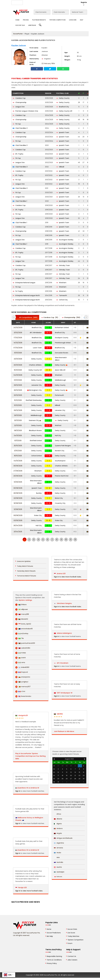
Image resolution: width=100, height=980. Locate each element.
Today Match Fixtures (25, 566)
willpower (22, 609)
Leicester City (37, 385)
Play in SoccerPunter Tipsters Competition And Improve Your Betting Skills (30, 756)
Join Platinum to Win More (64, 731)
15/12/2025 (18, 400)
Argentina (59, 843)
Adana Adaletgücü (63, 633)
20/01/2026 (18, 365)
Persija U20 (21, 888)
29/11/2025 (18, 415)
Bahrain (58, 877)
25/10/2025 (18, 446)
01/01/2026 (18, 380)
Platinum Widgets (39, 20)
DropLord (22, 672)
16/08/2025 (18, 503)
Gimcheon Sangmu (63, 603)
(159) (71, 317)
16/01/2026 (18, 370)
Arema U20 (60, 574)
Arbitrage (32, 25)
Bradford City (63, 107)
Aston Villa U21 (60, 370)
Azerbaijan (59, 872)
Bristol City (59, 498)
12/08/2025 (18, 509)
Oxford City (62, 300)
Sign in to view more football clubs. (29, 891)
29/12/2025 (18, 385)
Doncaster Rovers (62, 353)
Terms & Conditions (54, 960)
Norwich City (60, 451)
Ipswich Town (63, 132)
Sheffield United (36, 441)
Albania (58, 819)
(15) (50, 317)
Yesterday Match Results (26, 571)
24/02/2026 (18, 328)
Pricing (26, 20)
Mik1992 (58, 714)
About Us (28, 2)
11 (71, 539)
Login (75, 2)
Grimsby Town (63, 265)
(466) (27, 317)
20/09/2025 (18, 476)
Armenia (58, 848)
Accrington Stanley (65, 240)
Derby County (63, 98)
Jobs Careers (72, 960)
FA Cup (17, 124)
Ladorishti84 (23, 648)
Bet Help (50, 936)
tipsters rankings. (26, 600)
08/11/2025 (18, 430)
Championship (20, 102)
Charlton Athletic (35, 365)
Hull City (58, 436)
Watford (58, 425)
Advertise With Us (40, 2)
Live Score (71, 933)
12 (75, 539)
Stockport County (62, 338)
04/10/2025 (18, 461)
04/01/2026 (18, 375)
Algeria (58, 824)
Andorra (58, 828)
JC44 (20, 691)
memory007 (23, 687)
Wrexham (61, 283)
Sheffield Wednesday (34, 400)
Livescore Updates (24, 561)
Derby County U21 (64, 111)
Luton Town (37, 348)
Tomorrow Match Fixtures (26, 576)
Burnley (39, 493)
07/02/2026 (18, 348)
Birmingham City (35, 390)
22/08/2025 (18, 498)
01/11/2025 (18, 441)
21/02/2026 (18, 333)
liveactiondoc (23, 696)
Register (84, 4)
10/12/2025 (18, 405)
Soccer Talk (20, 25)
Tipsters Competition (57, 20)
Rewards (62, 2)
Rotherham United (62, 328)
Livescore (73, 20)
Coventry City (60, 503)
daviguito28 (21, 715)
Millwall (60, 167)
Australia (58, 862)
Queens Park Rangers (63, 446)
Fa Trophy (18, 291)
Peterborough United (63, 343)
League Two (19, 261)
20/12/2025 (18, 395)
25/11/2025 (18, 420)
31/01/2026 (18, 353)
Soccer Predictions (54, 933)
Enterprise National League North (26, 295)
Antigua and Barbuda (63, 838)
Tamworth (62, 295)
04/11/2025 (18, 436)
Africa (57, 814)
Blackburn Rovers (35, 430)
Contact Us (52, 2)
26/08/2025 (18, 493)
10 (66, 539)
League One (19, 107)
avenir (21, 658)
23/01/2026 (18, 359)
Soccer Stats (72, 929)
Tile (20, 638)
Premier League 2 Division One (25, 111)
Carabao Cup (19, 98)
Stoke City (38, 515)
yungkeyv (22, 682)
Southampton (60, 461)
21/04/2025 (18, 532)
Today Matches (73, 936)
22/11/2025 (18, 425)
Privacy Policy (52, 963)
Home (17, 20)
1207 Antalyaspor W (63, 693)
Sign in (18, 791)
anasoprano (23, 677)
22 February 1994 (48, 63)
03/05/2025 (18, 520)
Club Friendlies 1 (20, 201)
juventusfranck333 (25, 643)
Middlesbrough (60, 380)
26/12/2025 (18, 390)
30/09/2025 (18, 466)
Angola (58, 833)
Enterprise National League (24, 283)
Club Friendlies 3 (20, 128)
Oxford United (36, 456)
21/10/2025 (18, 451)
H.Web (21, 653)
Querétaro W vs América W (28, 788)
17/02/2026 (18, 338)
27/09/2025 (18, 471)
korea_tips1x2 (23, 624)
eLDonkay (22, 634)
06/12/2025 (18, 410)
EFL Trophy (18, 154)
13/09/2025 (18, 482)
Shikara (21, 605)
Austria (58, 867)
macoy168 (22, 614)
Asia (57, 857)
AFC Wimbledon (36, 333)
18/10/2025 (18, 456)
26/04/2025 (18, 525)
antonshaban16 (24, 629)
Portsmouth (59, 395)
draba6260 (22, 667)
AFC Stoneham (61, 663)
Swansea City (35, 420)
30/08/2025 (18, 488)
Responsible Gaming (54, 956)
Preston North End (62, 476)
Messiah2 (22, 619)
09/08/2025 (18, 515)
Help (82, 20)
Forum (70, 943)
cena (20, 663)
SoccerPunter (18, 34)
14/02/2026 (18, 343)
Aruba (57, 853)
